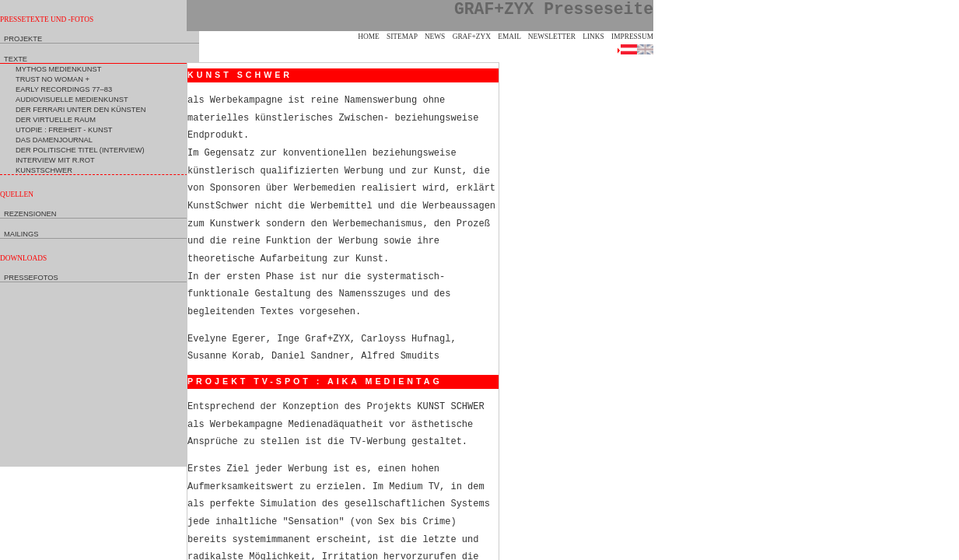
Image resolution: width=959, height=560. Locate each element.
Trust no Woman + (52, 79)
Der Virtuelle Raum (56, 120)
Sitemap (402, 37)
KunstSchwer (44, 170)
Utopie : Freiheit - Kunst (64, 130)
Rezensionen (30, 214)
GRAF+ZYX (472, 37)
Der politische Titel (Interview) (80, 150)
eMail (509, 37)
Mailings (21, 234)
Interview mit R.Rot (55, 160)
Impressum (632, 37)
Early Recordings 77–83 (64, 89)
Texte (16, 59)
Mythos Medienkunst (58, 69)
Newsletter (552, 37)
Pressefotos (31, 278)
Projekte (23, 39)
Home (368, 37)
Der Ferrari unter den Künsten (80, 110)
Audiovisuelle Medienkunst (72, 100)
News (435, 37)
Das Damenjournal (54, 140)
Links (593, 37)
